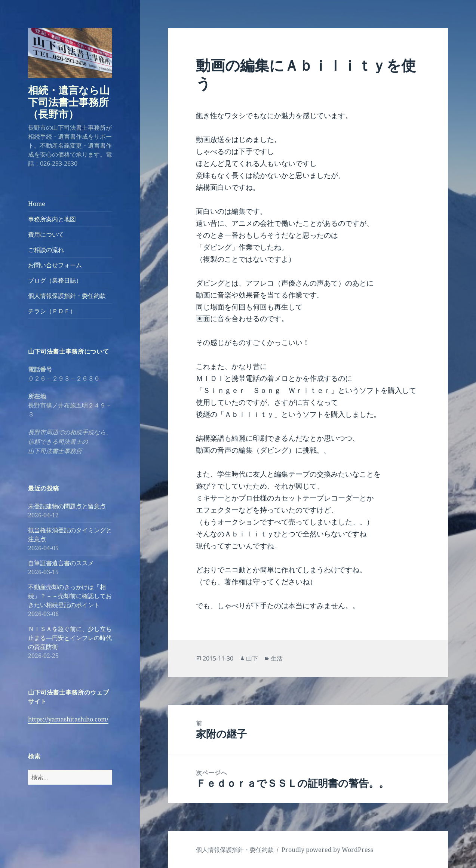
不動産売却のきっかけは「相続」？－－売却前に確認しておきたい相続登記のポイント (70, 596)
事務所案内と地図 (52, 219)
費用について (46, 234)
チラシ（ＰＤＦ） (52, 311)
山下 (252, 658)
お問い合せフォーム (55, 265)
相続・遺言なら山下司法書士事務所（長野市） (69, 102)
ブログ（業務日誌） (55, 280)
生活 (277, 658)
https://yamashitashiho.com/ (68, 719)
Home (37, 204)
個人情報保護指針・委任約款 (67, 296)
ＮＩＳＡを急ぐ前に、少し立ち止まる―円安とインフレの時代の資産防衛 (70, 638)
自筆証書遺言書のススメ (61, 563)
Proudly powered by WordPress (327, 850)
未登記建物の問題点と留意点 (67, 506)
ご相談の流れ (46, 250)
